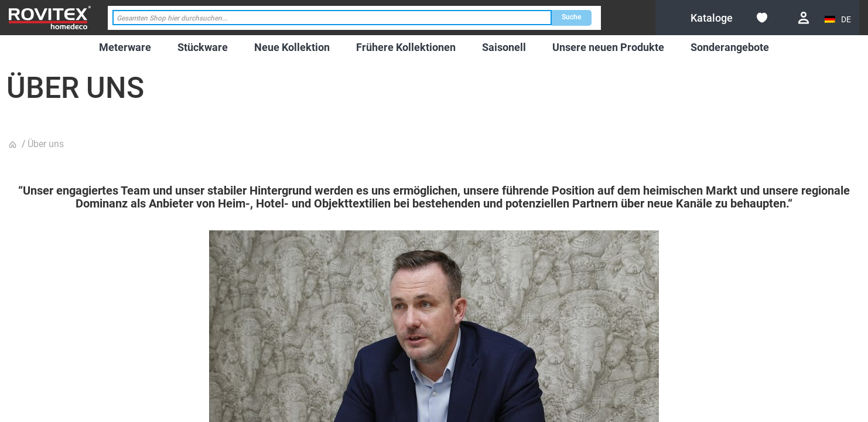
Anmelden (804, 18)
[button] (839, 20)
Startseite (14, 145)
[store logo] (50, 17)
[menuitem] (125, 47)
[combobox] (332, 18)
